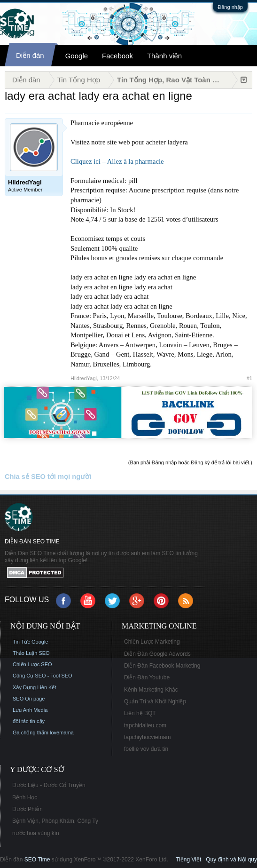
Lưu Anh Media (30, 710)
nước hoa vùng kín (36, 833)
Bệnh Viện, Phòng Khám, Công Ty (55, 821)
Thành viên (164, 56)
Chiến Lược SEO (32, 664)
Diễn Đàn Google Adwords (157, 654)
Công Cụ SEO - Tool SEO (43, 676)
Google (77, 56)
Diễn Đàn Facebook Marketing (162, 666)
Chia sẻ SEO (25, 477)
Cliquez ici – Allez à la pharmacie (117, 161)
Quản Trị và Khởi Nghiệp (155, 701)
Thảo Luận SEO (31, 653)
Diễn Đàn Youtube (147, 677)
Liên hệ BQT (140, 713)
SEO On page (29, 699)
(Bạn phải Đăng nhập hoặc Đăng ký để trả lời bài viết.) (190, 462)
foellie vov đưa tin (146, 749)
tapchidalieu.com (145, 725)
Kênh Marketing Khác (151, 690)
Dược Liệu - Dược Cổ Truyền (49, 785)
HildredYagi (84, 378)
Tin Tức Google (30, 642)
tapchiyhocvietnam (147, 737)
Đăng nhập (230, 7)
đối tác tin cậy (29, 721)
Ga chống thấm (31, 733)
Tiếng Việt (188, 860)
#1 (249, 378)
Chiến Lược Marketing (152, 642)
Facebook (117, 56)
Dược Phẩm (27, 809)
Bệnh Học (25, 797)
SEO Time (37, 860)
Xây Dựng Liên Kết (35, 687)
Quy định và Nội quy (231, 860)
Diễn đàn (30, 55)
